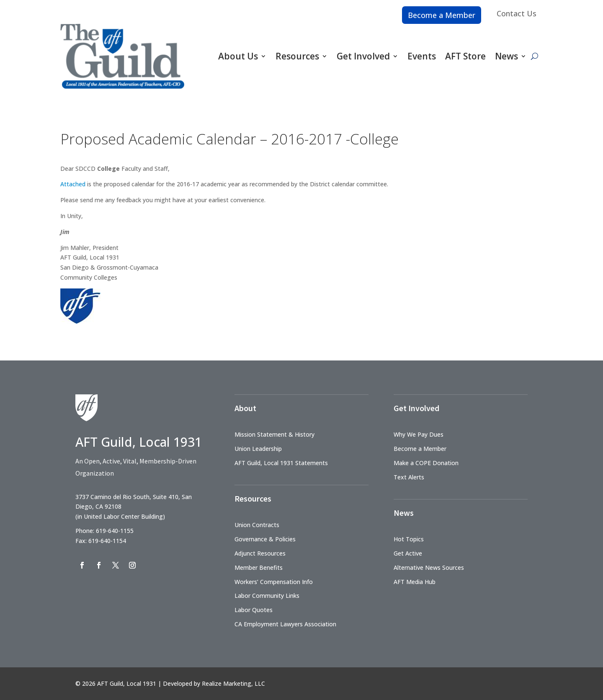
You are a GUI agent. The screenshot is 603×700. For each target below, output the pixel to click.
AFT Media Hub (415, 582)
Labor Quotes (254, 610)
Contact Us (517, 13)
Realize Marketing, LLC (233, 683)
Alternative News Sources (429, 567)
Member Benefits (259, 567)
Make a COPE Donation (426, 463)
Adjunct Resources (260, 553)
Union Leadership (258, 449)
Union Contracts (257, 525)
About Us (238, 56)
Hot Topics (409, 539)
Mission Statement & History (274, 434)
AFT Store (465, 56)
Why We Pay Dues (419, 434)
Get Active (408, 553)
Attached (74, 184)
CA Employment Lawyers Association (285, 624)
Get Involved (363, 56)
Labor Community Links (267, 596)
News (506, 56)
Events (422, 56)
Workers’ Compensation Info (274, 582)
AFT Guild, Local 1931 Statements (281, 463)
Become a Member (442, 15)
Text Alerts (409, 477)
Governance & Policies (265, 539)
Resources (297, 56)
